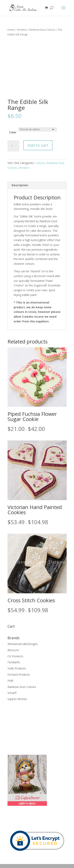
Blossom (13, 650)
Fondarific (14, 662)
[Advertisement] (27, 727)
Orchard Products (19, 675)
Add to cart (38, 145)
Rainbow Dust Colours (42, 30)
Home (11, 30)
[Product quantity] (13, 146)
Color (13, 132)
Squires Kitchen (17, 699)
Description (20, 185)
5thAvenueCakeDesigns (23, 644)
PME (10, 681)
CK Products (15, 656)
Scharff (12, 693)
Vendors (22, 30)
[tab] (37, 185)
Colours (40, 163)
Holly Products (17, 668)
